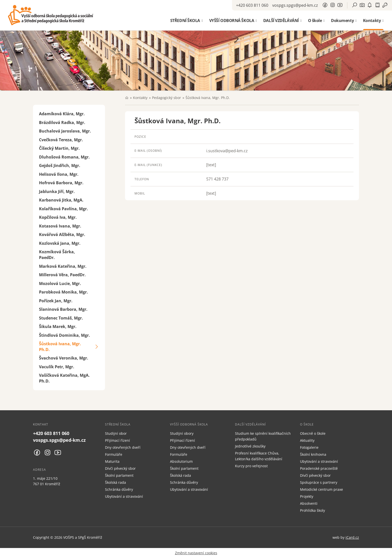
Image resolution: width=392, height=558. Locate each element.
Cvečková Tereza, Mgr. (61, 140)
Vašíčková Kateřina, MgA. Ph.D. (64, 378)
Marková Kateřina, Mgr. (63, 266)
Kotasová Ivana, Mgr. (60, 226)
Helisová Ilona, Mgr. (59, 174)
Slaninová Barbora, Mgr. (63, 309)
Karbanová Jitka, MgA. (61, 200)
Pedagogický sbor (166, 98)
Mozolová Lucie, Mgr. (60, 283)
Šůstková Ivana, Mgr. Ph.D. (60, 347)
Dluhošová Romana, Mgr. (64, 157)
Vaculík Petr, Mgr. (57, 367)
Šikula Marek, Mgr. (58, 326)
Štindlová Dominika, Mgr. (64, 335)
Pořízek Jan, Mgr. (56, 301)
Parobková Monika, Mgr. (63, 292)
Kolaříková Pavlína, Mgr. (63, 209)
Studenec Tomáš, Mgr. (61, 318)
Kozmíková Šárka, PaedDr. (57, 255)
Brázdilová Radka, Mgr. (62, 122)
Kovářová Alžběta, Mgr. (62, 234)
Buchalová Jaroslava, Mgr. (65, 131)
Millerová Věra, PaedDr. (62, 275)
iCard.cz (352, 537)
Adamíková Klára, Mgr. (62, 114)
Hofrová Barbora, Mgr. (61, 183)
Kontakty (140, 98)
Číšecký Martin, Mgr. (59, 148)
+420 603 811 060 (252, 5)
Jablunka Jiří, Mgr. (57, 191)
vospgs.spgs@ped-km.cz (295, 5)
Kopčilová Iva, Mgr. (58, 217)
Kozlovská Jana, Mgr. (60, 243)
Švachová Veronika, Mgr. (64, 358)
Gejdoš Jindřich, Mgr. (60, 165)
